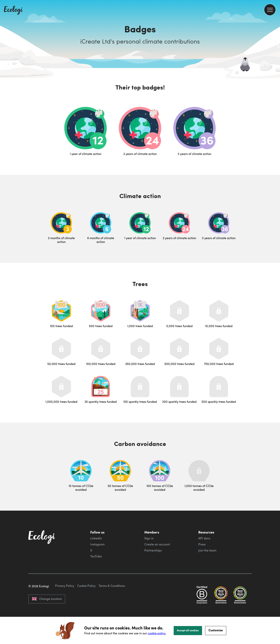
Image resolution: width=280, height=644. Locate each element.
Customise (216, 630)
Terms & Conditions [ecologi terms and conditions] (112, 604)
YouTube (96, 556)
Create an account (157, 544)
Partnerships (153, 550)
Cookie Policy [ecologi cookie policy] (86, 604)
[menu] (270, 10)
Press (202, 544)
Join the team (207, 550)
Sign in (149, 538)
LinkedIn (96, 538)
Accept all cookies (188, 630)
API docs (204, 538)
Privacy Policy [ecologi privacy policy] (65, 604)
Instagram (97, 544)
